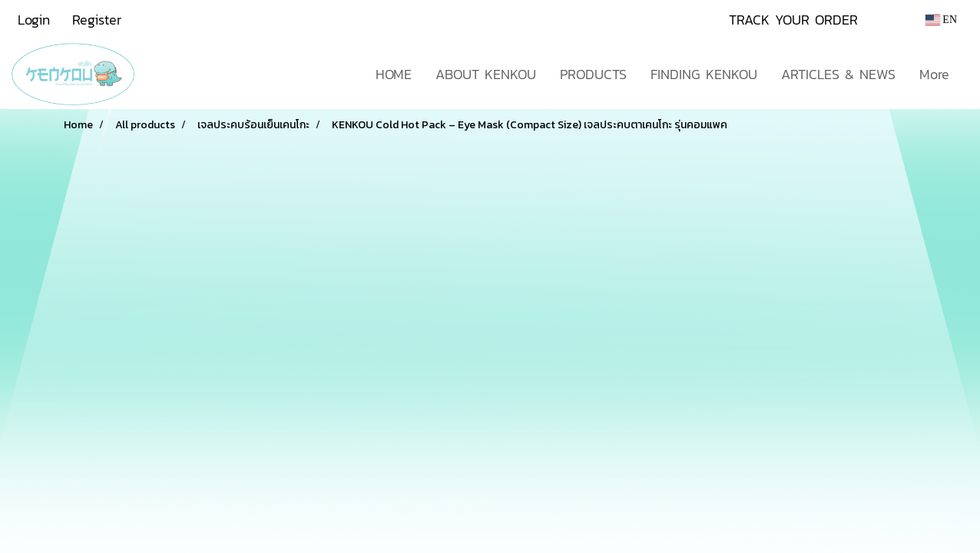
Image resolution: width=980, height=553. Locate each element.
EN (941, 20)
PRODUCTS (593, 74)
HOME (394, 74)
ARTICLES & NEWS (838, 74)
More (934, 74)
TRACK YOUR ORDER (793, 20)
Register (97, 20)
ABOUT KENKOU (486, 74)
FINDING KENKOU (704, 74)
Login (34, 20)
